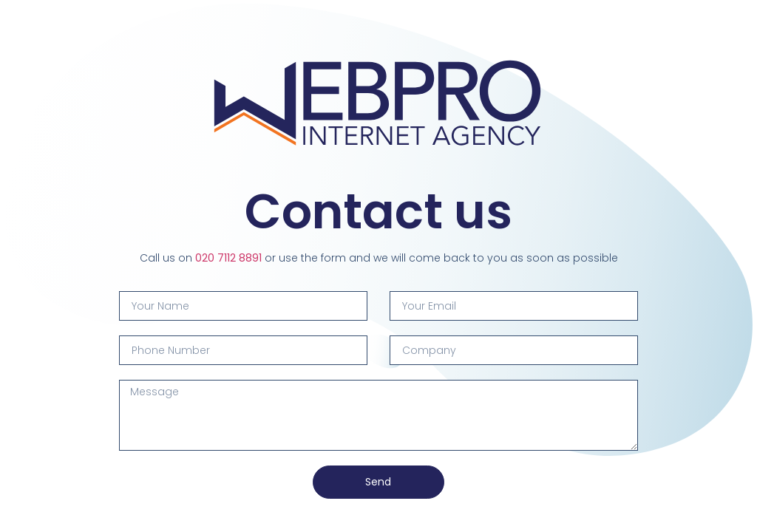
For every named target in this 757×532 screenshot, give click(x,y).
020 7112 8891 (228, 258)
